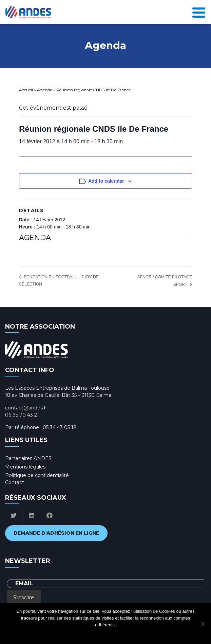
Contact (15, 482)
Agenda (45, 90)
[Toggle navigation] (199, 12)
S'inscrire (24, 597)
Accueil (26, 90)
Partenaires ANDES (28, 458)
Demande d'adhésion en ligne (56, 533)
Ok (78, 634)
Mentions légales (25, 467)
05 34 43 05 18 (60, 427)
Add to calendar (106, 181)
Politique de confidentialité (37, 475)
